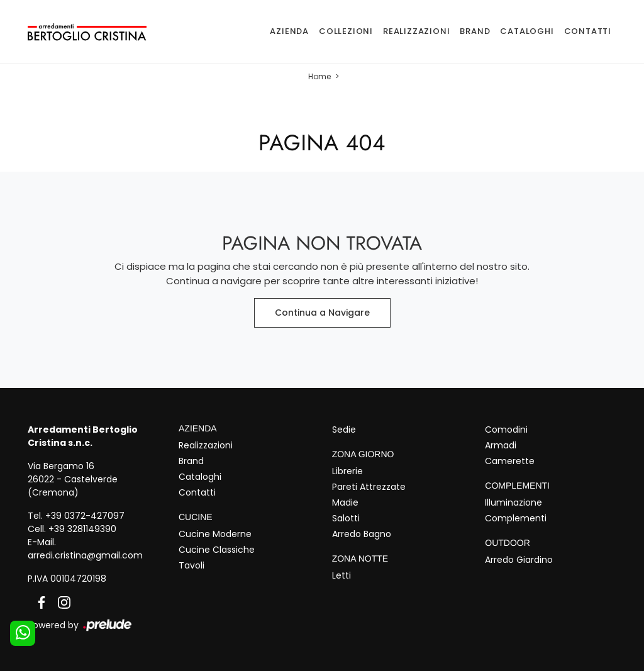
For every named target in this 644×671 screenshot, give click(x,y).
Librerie (347, 471)
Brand (475, 31)
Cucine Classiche (217, 550)
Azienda (289, 31)
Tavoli (192, 565)
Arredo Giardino (519, 560)
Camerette (510, 461)
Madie (345, 502)
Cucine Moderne (215, 534)
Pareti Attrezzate (369, 487)
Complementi (516, 518)
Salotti (346, 518)
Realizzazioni (416, 31)
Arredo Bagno (362, 534)
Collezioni (346, 31)
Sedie (344, 430)
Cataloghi (527, 31)
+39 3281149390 (82, 529)
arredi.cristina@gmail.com (85, 555)
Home (319, 76)
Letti (341, 575)
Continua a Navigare (322, 313)
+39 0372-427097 (85, 516)
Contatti (588, 31)
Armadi (501, 445)
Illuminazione (514, 502)
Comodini (506, 430)
